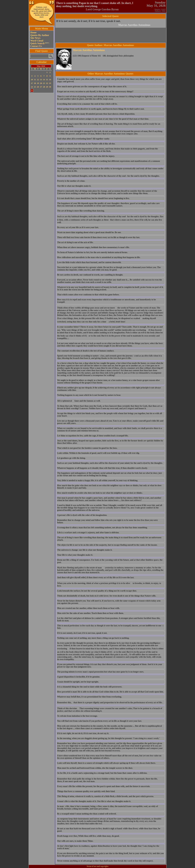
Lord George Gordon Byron (102, 9)
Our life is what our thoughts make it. (74, 186)
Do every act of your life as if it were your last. (78, 227)
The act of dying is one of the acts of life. (75, 242)
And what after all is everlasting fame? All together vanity (83, 139)
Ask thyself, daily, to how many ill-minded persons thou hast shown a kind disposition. (96, 114)
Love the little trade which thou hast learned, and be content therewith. (89, 262)
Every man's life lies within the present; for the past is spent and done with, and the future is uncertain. (104, 786)
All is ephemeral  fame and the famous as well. (79, 401)
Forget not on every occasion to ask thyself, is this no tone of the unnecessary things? (95, 91)
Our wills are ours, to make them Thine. (75, 841)
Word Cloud (37, 41)
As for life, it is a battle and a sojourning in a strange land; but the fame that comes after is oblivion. (102, 773)
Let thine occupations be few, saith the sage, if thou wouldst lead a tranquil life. (93, 436)
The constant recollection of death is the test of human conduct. (86, 351)
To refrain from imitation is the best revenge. (77, 716)
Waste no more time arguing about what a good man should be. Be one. (89, 232)
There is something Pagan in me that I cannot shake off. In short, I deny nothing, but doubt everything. (95, 5)
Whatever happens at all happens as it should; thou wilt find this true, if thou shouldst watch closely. (102, 468)
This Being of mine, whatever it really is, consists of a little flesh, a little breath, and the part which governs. (106, 796)
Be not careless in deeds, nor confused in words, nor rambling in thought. (90, 275)
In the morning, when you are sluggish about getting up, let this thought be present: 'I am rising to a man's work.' (108, 738)
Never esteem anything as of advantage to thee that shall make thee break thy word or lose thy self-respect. (105, 861)
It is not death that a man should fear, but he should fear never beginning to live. (93, 198)
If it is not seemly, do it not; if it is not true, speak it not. (88, 21)
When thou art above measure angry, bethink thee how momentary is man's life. (93, 247)
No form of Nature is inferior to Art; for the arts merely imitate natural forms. (93, 252)
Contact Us (36, 46)
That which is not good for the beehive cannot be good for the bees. (87, 448)
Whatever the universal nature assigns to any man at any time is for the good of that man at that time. (103, 119)
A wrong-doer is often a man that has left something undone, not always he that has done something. (102, 528)
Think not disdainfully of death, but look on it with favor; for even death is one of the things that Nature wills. (107, 596)
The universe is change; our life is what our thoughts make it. (85, 550)
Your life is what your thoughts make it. (75, 555)
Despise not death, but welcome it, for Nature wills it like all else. (86, 144)
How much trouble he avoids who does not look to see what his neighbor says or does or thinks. (100, 493)
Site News (35, 38)
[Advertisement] (42, 139)
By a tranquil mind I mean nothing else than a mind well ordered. (87, 814)
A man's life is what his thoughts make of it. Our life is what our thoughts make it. (94, 801)
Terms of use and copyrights (97, 866)
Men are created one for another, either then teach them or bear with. (88, 608)
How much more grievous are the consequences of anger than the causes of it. (92, 86)
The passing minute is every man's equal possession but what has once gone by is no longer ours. (101, 672)
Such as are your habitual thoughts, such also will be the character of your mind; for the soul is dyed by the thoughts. (110, 463)
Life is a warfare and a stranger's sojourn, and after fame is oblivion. (88, 533)
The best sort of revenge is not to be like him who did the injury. (86, 156)
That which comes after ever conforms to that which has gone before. (88, 295)
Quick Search (40, 43)
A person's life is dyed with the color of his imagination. (82, 515)
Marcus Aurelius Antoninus (134, 25)
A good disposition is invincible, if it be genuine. (79, 677)
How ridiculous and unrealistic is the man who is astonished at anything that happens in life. (99, 257)
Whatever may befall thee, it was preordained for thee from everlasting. (90, 697)
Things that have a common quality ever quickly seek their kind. (86, 791)
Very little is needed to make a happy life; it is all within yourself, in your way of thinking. (98, 480)
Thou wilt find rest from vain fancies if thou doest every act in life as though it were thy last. (99, 237)
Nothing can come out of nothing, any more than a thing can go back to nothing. (93, 638)
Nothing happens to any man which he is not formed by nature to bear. (89, 395)
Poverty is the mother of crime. (71, 181)
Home (34, 32)
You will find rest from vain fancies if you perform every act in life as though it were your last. (100, 721)
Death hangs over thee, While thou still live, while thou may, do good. (88, 836)
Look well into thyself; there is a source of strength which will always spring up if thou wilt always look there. (106, 763)
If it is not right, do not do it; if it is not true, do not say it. (83, 733)
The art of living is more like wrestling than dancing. (81, 211)
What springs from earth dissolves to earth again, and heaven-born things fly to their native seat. (101, 109)
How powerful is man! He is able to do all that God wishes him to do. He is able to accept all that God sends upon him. (110, 692)
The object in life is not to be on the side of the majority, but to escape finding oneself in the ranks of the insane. (107, 545)
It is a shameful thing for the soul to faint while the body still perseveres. (90, 687)
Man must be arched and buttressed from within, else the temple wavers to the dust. (95, 768)
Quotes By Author (40, 35)
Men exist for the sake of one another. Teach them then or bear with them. (91, 613)
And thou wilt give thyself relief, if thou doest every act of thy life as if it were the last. (96, 577)
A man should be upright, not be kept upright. (78, 682)
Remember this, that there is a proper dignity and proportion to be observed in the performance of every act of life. (110, 702)
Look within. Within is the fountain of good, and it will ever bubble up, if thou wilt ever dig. (98, 453)
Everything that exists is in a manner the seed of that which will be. (87, 104)
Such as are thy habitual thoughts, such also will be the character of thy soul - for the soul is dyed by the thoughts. (108, 176)
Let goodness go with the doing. (71, 458)
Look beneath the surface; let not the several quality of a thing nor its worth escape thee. (97, 591)
